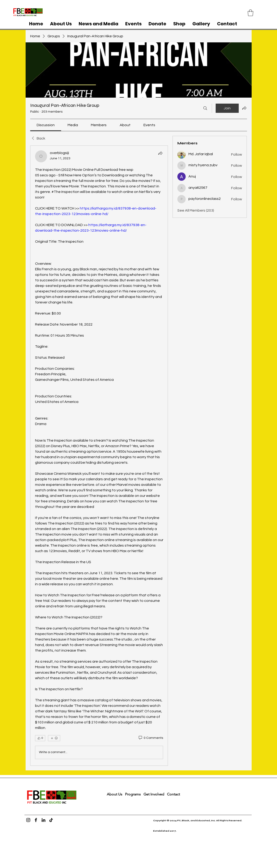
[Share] (160, 153)
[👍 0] (40, 738)
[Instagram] (28, 820)
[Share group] (244, 108)
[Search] (205, 108)
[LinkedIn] (43, 820)
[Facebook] (36, 820)
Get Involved (154, 794)
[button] (250, 13)
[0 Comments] (150, 738)
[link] (46, 125)
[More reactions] (54, 738)
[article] (99, 456)
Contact (174, 794)
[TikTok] (51, 820)
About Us (115, 794)
